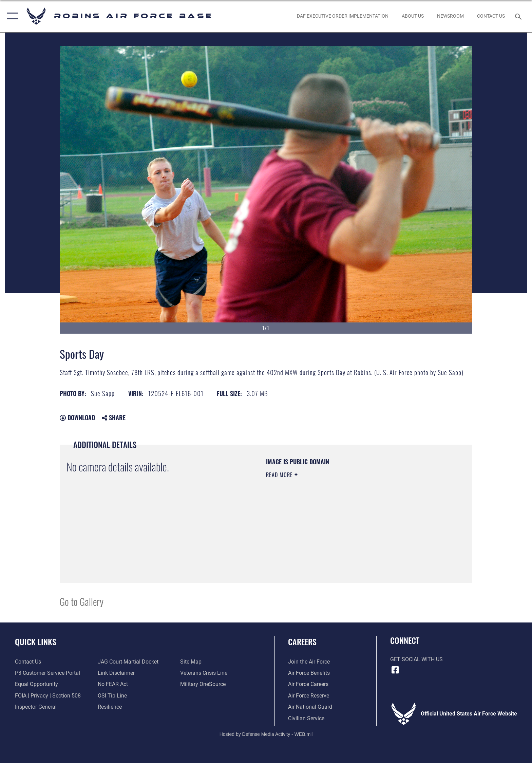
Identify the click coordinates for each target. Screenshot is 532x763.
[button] (11, 16)
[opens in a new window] (203, 684)
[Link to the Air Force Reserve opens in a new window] (309, 696)
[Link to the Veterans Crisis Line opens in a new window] (204, 673)
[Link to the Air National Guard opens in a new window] (310, 707)
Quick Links (36, 642)
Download (77, 417)
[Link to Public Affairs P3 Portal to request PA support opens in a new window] (47, 673)
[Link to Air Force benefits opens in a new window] (309, 673)
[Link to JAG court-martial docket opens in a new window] (128, 662)
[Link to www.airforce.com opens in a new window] (309, 662)
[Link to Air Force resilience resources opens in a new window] (110, 707)
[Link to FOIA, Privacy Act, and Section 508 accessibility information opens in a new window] (48, 696)
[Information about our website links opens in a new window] (116, 673)
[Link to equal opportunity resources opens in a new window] (36, 684)
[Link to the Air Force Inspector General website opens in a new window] (36, 707)
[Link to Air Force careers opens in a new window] (308, 684)
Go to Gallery (82, 601)
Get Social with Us (416, 659)
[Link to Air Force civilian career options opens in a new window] (306, 718)
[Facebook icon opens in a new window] (395, 670)
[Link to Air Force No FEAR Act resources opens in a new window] (113, 684)
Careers (302, 642)
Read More (280, 475)
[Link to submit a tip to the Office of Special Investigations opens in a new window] (112, 696)
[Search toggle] (519, 16)
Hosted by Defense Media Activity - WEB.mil (266, 734)
